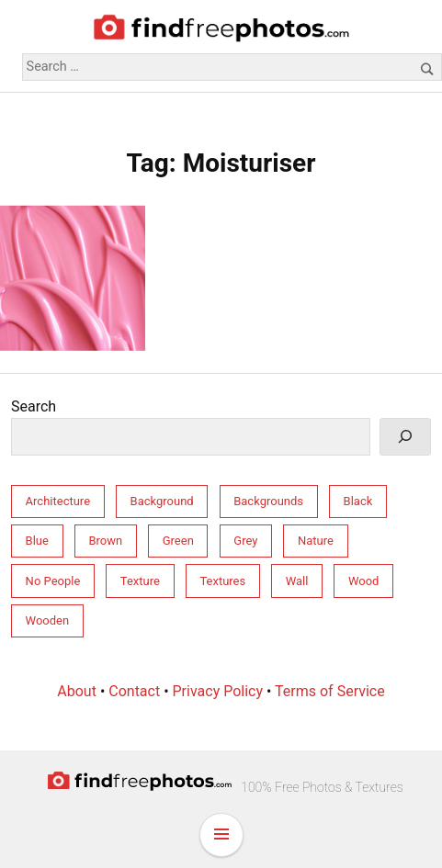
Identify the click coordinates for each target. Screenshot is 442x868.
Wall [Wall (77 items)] (297, 581)
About (77, 691)
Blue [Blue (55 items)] (37, 541)
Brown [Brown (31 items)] (105, 541)
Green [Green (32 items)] (178, 541)
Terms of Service (330, 691)
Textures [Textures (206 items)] (222, 581)
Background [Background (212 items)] (162, 501)
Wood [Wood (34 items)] (364, 581)
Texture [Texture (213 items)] (140, 581)
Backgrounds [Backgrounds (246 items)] (268, 501)
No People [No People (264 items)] (53, 581)
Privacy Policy (218, 691)
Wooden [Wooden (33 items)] (48, 620)
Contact (134, 691)
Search (34, 406)
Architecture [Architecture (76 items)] (58, 501)
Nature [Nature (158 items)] (316, 541)
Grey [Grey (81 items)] (245, 541)
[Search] (405, 437)
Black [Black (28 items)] (358, 501)
